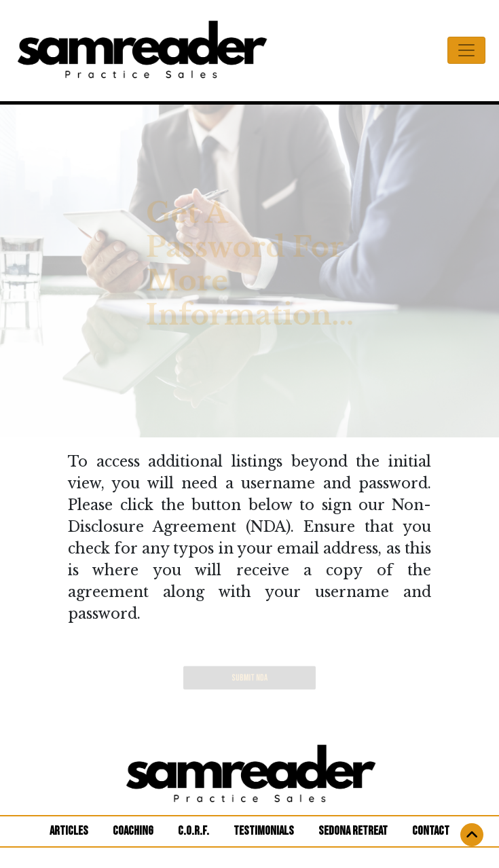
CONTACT (431, 831)
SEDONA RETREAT (353, 831)
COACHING (133, 831)
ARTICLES (74, 830)
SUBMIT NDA (250, 678)
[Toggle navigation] (466, 50)
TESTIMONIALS (264, 831)
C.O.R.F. (193, 831)
